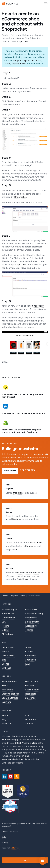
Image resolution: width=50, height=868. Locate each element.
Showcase (30, 656)
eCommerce (30, 546)
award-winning (9, 740)
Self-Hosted (23, 579)
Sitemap (5, 842)
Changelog (30, 660)
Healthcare (31, 694)
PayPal (15, 64)
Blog (4, 660)
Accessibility (31, 626)
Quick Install (8, 647)
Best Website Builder (27, 743)
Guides (28, 647)
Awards (5, 652)
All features (7, 634)
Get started (27, 470)
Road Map (7, 724)
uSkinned (15, 848)
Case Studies (8, 656)
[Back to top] (25, 860)
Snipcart (26, 60)
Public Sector (32, 690)
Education (30, 686)
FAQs (28, 664)
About (5, 715)
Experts (29, 652)
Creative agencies (10, 694)
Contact (29, 724)
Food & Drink (32, 681)
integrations (11, 549)
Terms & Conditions (10, 831)
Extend (5, 630)
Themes (29, 630)
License (5, 664)
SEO (4, 622)
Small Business (9, 681)
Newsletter (31, 719)
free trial (17, 493)
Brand (28, 715)
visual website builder (12, 759)
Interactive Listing (34, 614)
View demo (10, 471)
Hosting (5, 626)
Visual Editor (36, 543)
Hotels (5, 686)
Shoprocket (22, 41)
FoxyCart (36, 60)
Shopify (17, 60)
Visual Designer (13, 519)
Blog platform (32, 622)
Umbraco (6, 668)
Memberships (8, 618)
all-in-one (24, 756)
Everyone (6, 702)
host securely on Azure (27, 573)
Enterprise (30, 698)
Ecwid (23, 64)
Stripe (7, 64)
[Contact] (43, 861)
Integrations (31, 618)
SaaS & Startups (10, 698)
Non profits (7, 690)
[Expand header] (46, 4)
